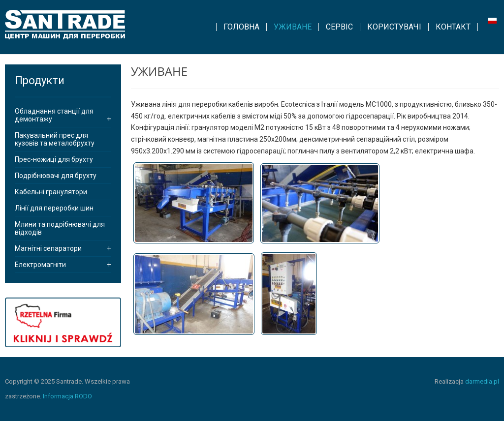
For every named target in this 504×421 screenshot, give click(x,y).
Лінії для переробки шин (54, 208)
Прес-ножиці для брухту (54, 159)
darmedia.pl (482, 381)
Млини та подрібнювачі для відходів (60, 228)
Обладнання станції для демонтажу (54, 115)
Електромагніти (40, 265)
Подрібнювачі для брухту (56, 176)
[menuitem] (241, 27)
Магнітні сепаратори (48, 248)
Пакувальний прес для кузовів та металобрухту (55, 139)
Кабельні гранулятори (51, 192)
